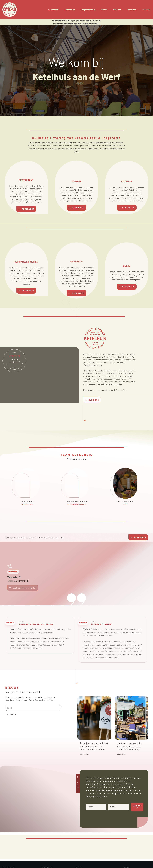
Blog (4, 851)
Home (5, 845)
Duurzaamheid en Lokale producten (54, 845)
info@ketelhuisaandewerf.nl (14, 855)
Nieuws (44, 857)
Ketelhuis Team (46, 851)
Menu (43, 854)
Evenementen (46, 848)
